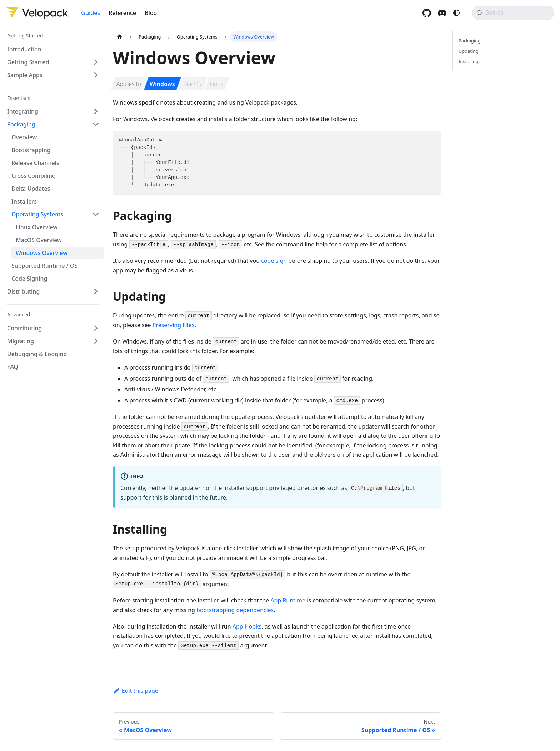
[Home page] (120, 37)
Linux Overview (37, 227)
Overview (24, 137)
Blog (151, 13)
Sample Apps (25, 75)
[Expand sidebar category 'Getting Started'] (96, 62)
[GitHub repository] (428, 13)
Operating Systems (37, 214)
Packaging (21, 124)
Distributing (23, 291)
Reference (122, 13)
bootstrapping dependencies (235, 610)
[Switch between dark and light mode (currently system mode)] (456, 13)
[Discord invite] (443, 13)
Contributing (25, 328)
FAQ (13, 367)
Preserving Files (174, 325)
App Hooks (247, 626)
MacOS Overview (39, 240)
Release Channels (35, 163)
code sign (274, 261)
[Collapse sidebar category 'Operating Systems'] (96, 214)
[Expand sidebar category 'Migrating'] (96, 341)
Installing (469, 61)
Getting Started (28, 62)
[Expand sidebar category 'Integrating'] (96, 111)
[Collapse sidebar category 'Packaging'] (96, 124)
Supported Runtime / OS (44, 266)
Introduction (24, 49)
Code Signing (29, 279)
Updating (469, 51)
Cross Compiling (34, 176)
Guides (91, 13)
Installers (24, 201)
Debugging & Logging (37, 354)
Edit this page (136, 691)
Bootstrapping (31, 150)
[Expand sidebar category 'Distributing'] (96, 291)
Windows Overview (42, 253)
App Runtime (288, 600)
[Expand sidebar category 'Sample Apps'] (96, 75)
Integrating (23, 111)
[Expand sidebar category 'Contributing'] (96, 328)
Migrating (21, 341)
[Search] (513, 13)
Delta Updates (31, 189)
